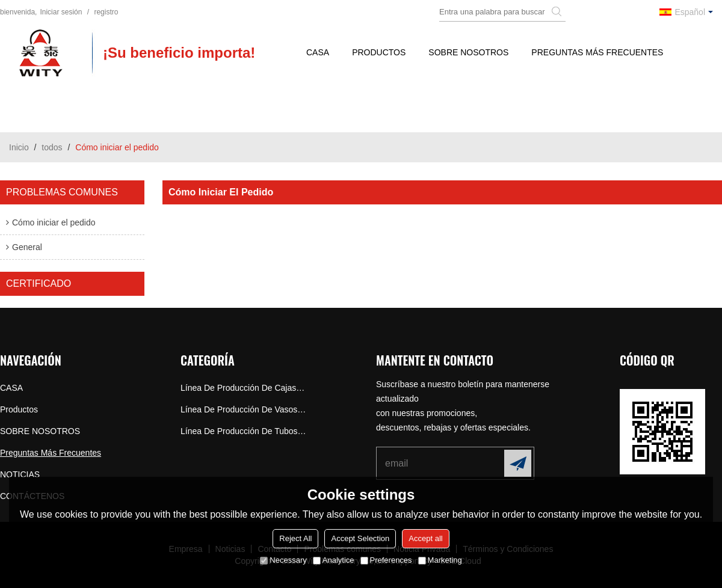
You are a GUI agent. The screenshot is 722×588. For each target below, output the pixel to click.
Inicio (19, 147)
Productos (379, 52)
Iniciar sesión (61, 12)
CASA (318, 52)
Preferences (386, 560)
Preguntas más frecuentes (597, 52)
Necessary (283, 560)
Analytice (334, 560)
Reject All (295, 538)
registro (106, 12)
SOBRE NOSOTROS (468, 52)
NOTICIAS (20, 474)
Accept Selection (360, 538)
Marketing (440, 560)
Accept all (425, 538)
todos (52, 147)
